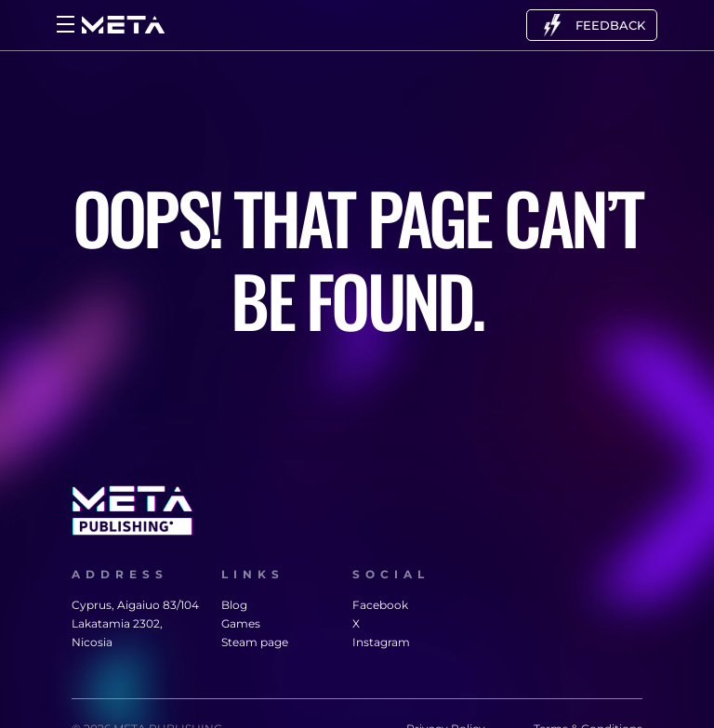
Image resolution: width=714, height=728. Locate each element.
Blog (234, 605)
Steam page (255, 642)
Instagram (378, 642)
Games (241, 623)
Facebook (378, 605)
